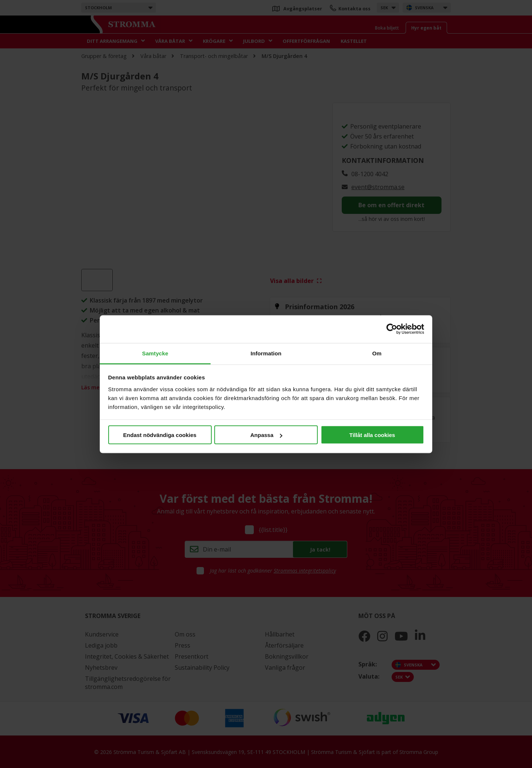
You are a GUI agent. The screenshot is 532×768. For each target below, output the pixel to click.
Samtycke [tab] (155, 353)
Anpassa (266, 435)
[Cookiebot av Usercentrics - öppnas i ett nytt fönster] (392, 329)
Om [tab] (377, 353)
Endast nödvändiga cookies (160, 435)
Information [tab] (266, 353)
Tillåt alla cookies (372, 435)
